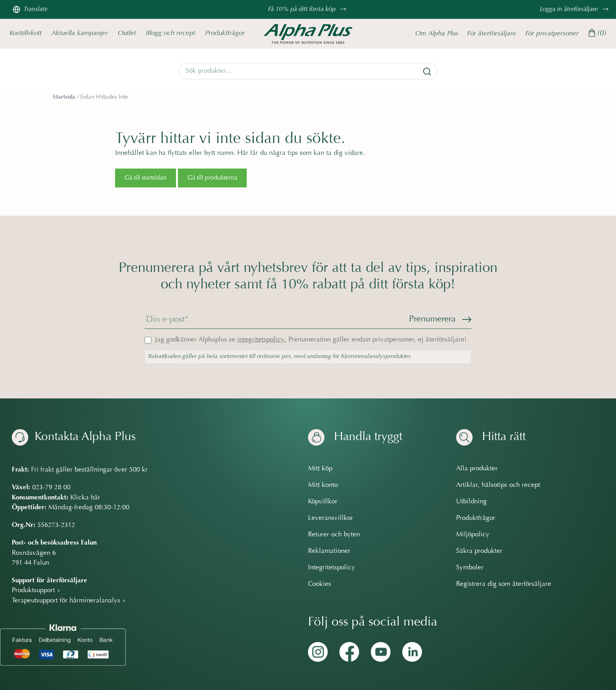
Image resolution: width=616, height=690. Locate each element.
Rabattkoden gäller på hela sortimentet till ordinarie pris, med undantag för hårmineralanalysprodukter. (280, 357)
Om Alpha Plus (437, 34)
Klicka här (85, 498)
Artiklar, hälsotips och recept (498, 485)
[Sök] (427, 72)
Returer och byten (334, 535)
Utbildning (471, 502)
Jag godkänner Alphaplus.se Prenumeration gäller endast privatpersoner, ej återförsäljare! (311, 340)
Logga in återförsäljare (575, 9)
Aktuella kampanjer (80, 33)
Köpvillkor (323, 502)
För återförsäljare (492, 34)
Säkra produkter (479, 551)
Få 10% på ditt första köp (308, 9)
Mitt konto (323, 485)
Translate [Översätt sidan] (30, 9)
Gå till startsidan (146, 178)
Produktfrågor (225, 33)
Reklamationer (329, 551)
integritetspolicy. (262, 340)
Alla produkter (477, 469)
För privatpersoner (552, 34)
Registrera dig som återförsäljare (504, 584)
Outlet (127, 33)
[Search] (308, 71)
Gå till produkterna (212, 178)
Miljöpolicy (473, 535)
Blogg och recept (170, 33)
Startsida (64, 97)
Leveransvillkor (331, 518)
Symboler (470, 568)
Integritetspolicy (332, 568)
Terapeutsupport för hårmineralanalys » (69, 601)
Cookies (320, 584)
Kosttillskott (26, 33)
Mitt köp (320, 469)
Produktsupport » (36, 591)
